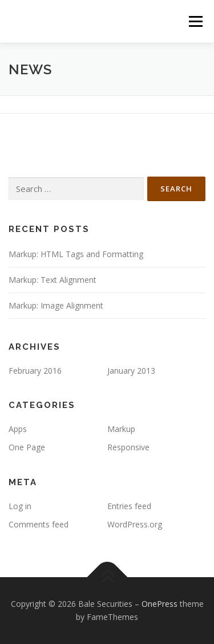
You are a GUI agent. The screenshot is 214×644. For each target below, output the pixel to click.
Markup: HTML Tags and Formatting (76, 254)
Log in (20, 506)
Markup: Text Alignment (53, 280)
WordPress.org (135, 524)
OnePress (160, 604)
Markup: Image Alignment (56, 305)
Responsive (128, 447)
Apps (18, 429)
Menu (195, 21)
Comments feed (39, 524)
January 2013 (131, 371)
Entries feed (129, 506)
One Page (27, 447)
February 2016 (35, 371)
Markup (121, 429)
